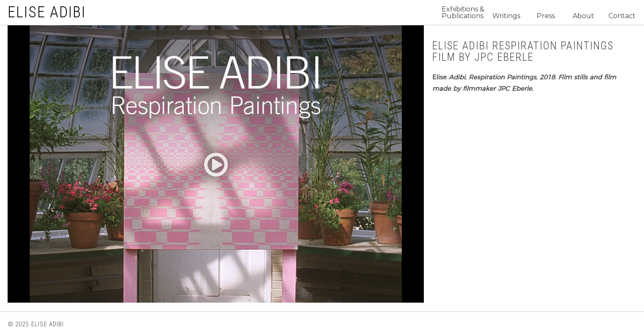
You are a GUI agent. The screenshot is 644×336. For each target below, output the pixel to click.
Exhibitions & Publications (463, 13)
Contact (622, 16)
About (583, 16)
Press (546, 16)
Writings (506, 16)
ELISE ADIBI (47, 12)
